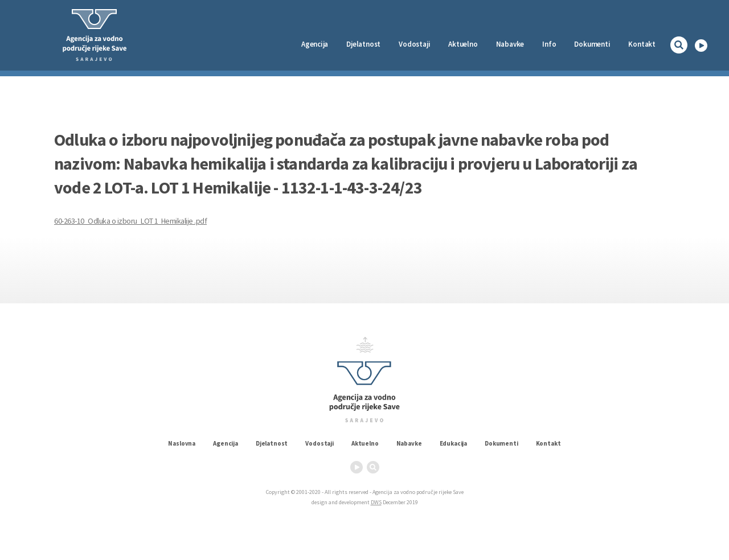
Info (549, 44)
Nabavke (510, 44)
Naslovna (182, 443)
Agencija (315, 44)
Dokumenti (592, 44)
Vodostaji (320, 443)
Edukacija (454, 443)
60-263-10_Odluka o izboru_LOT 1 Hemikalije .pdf (130, 221)
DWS (376, 502)
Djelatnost (272, 443)
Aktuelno (463, 44)
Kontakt (642, 44)
